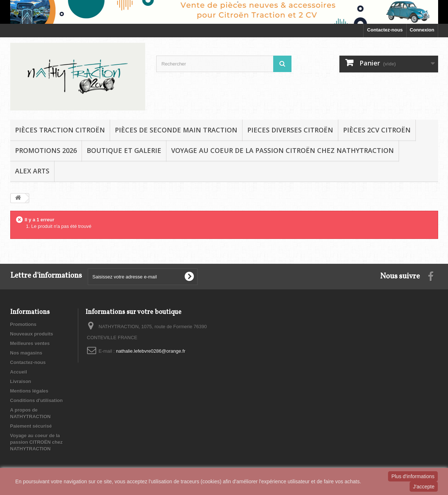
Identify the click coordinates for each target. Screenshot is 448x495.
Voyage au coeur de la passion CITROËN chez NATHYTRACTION (283, 150)
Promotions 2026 (46, 150)
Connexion (422, 30)
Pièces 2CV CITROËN (377, 130)
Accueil (19, 372)
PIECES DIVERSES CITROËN (290, 130)
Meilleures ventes (30, 343)
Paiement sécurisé (31, 426)
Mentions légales (29, 391)
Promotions (23, 324)
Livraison (21, 381)
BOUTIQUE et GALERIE (124, 150)
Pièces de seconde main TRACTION (176, 130)
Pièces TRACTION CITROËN (60, 130)
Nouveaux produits (32, 334)
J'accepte (424, 487)
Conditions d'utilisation (37, 400)
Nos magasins (26, 353)
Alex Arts (32, 171)
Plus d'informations (413, 476)
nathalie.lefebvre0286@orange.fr (151, 351)
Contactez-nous (385, 30)
